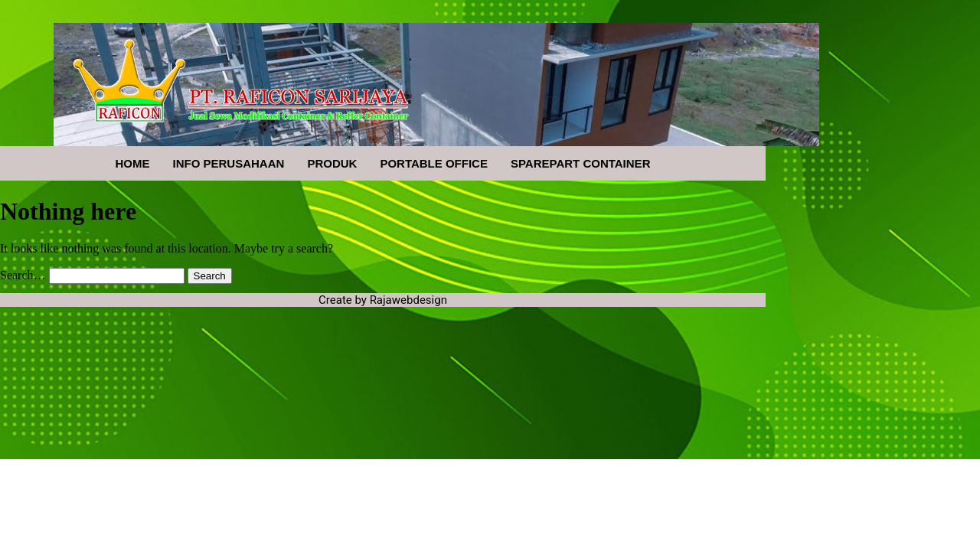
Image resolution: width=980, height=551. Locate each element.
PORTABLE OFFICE (434, 163)
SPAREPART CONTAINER (581, 163)
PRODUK (332, 163)
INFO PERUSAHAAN (229, 163)
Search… (23, 275)
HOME (133, 163)
